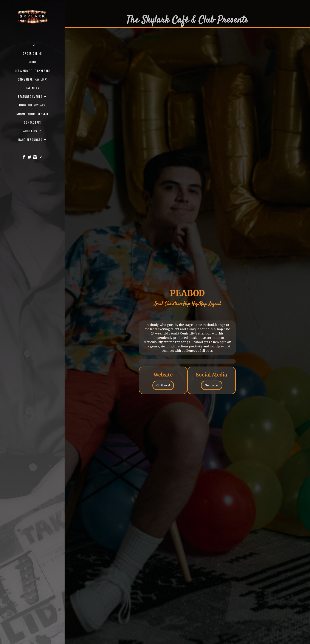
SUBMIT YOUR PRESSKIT (32, 114)
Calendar (32, 88)
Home (32, 45)
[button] (32, 96)
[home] (32, 17)
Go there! (163, 385)
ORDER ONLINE (32, 53)
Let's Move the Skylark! (32, 71)
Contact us (32, 122)
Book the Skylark (32, 105)
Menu (32, 62)
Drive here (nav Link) (32, 79)
